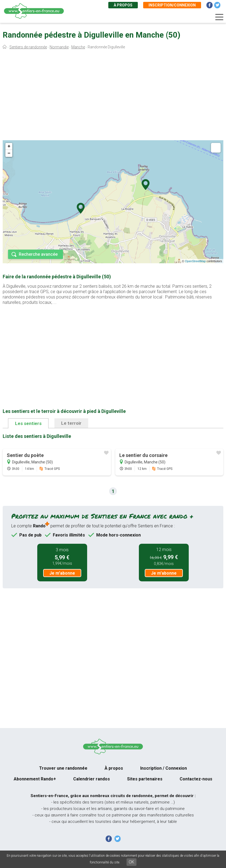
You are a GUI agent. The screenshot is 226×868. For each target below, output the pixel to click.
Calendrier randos (92, 779)
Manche (78, 47)
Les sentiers (28, 423)
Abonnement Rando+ (35, 779)
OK (131, 862)
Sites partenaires (145, 779)
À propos (123, 5)
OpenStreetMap (195, 261)
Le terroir (71, 423)
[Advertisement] (113, 96)
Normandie (59, 47)
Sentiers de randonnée (28, 47)
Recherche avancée (38, 254)
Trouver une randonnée (63, 768)
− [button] (9, 153)
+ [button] (9, 146)
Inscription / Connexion (164, 768)
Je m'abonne (62, 573)
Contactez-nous (196, 779)
